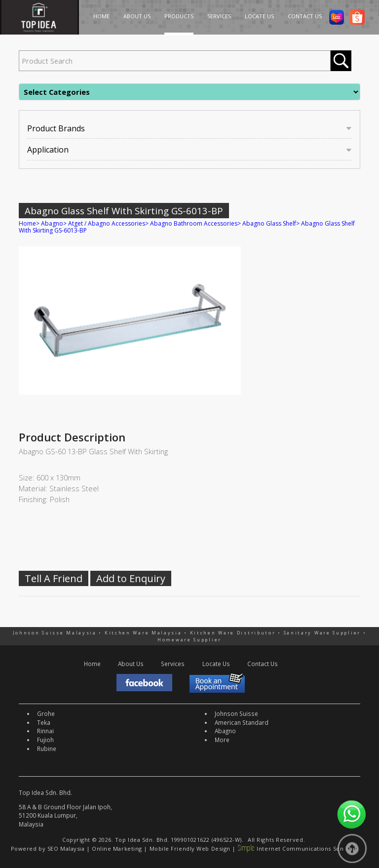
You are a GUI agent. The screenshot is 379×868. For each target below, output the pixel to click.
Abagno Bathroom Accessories (194, 223)
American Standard (242, 722)
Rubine (47, 749)
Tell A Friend (54, 578)
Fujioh (45, 740)
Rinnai (45, 731)
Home (27, 223)
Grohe (46, 713)
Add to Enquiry (131, 578)
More (222, 740)
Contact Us (263, 664)
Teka (44, 722)
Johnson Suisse (236, 713)
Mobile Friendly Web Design (190, 848)
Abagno (52, 223)
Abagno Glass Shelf (269, 223)
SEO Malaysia (66, 848)
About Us (131, 664)
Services (173, 664)
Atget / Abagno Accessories (107, 223)
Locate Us (216, 664)
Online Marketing (117, 848)
